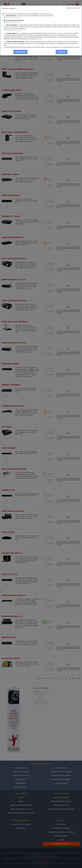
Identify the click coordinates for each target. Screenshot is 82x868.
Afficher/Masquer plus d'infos (13, 22)
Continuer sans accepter (73, 8)
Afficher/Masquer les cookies (12, 17)
